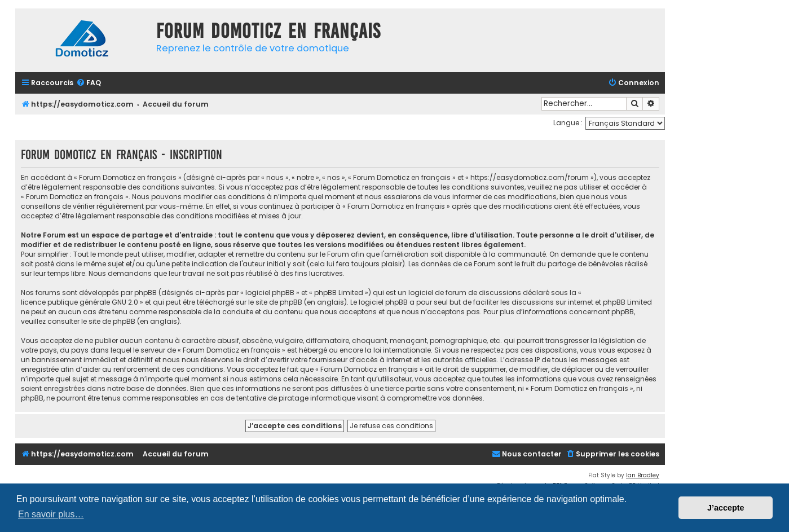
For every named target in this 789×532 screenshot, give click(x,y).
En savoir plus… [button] (51, 514)
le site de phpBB (275, 302)
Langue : (568, 123)
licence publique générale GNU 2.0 (80, 302)
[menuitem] (89, 83)
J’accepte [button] (726, 508)
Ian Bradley (643, 475)
